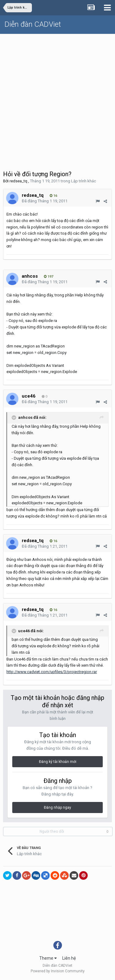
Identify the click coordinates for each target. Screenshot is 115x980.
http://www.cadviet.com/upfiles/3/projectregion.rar (52, 672)
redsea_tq (18, 181)
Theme (48, 958)
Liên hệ (69, 958)
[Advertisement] (57, 95)
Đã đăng (45, 201)
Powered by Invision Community (58, 971)
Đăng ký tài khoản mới (58, 762)
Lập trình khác (84, 181)
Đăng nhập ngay (57, 807)
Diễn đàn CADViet (33, 24)
